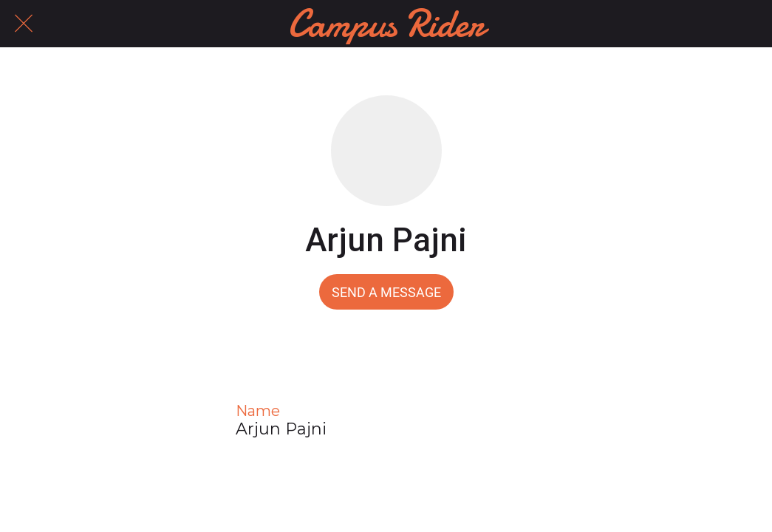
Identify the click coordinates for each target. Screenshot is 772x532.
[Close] (24, 24)
